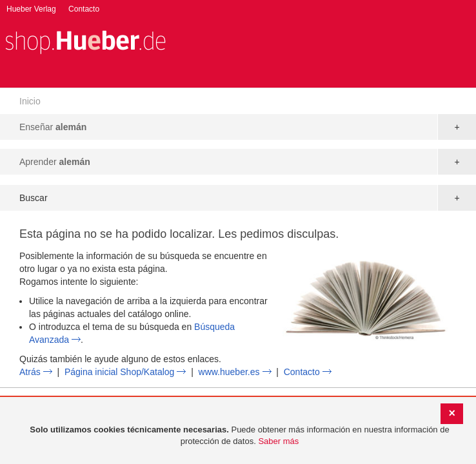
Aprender (55, 162)
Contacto (84, 9)
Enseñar (53, 127)
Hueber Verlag (31, 9)
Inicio (30, 101)
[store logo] (85, 41)
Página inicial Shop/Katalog (119, 372)
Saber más (278, 441)
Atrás (30, 372)
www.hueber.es (229, 372)
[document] (240, 436)
